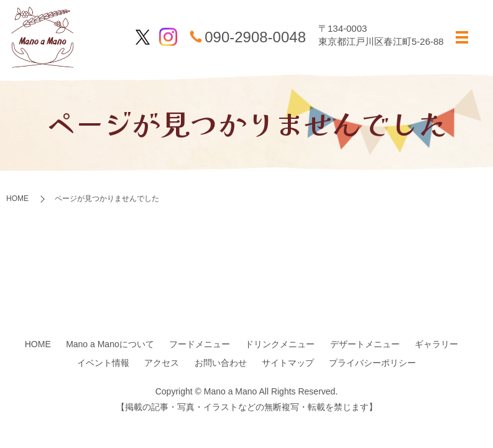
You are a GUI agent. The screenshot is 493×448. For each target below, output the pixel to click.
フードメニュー (200, 344)
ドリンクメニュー (280, 344)
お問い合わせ (221, 363)
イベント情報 (103, 363)
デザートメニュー (365, 344)
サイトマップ (288, 363)
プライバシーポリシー (372, 363)
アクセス (162, 363)
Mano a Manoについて (110, 344)
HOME (17, 198)
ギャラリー (436, 344)
